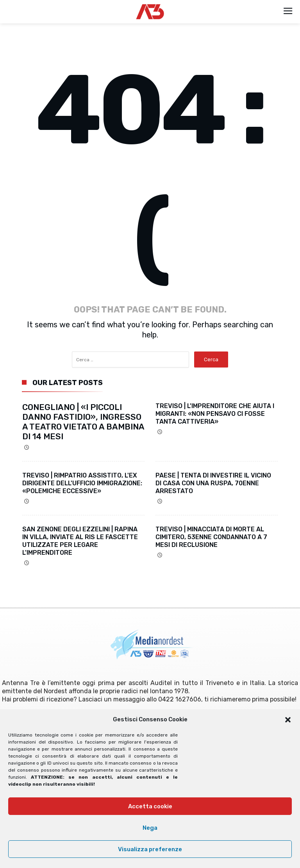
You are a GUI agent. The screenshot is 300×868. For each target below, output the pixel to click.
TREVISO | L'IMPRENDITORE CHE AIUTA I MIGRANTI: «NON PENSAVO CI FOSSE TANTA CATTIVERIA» (215, 414)
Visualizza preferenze (150, 849)
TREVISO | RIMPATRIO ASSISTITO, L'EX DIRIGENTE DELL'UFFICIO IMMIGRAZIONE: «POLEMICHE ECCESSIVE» (82, 483)
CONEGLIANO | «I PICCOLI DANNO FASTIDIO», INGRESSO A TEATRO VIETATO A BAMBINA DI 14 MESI (83, 422)
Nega (150, 828)
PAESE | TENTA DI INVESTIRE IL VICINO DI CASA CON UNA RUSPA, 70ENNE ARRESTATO (213, 483)
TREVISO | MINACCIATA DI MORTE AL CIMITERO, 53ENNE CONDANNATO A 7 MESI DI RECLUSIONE (211, 537)
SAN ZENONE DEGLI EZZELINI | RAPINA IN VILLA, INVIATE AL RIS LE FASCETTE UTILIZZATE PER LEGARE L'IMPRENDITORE (80, 541)
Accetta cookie (150, 806)
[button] (288, 720)
